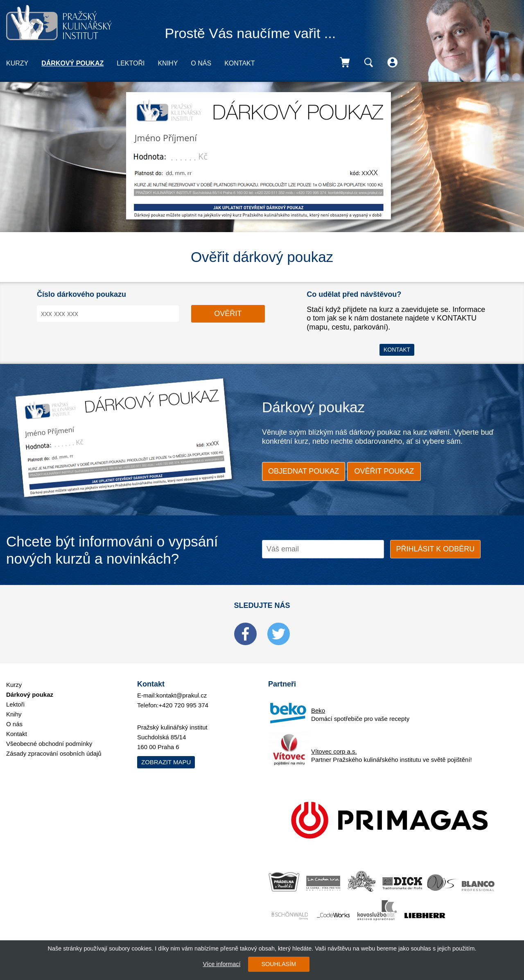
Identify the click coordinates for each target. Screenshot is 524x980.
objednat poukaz (304, 471)
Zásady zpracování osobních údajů (54, 753)
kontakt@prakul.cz (182, 695)
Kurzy (17, 63)
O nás (201, 63)
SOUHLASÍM (279, 964)
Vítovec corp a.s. (334, 751)
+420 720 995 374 (184, 705)
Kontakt (239, 63)
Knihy (168, 63)
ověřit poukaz (384, 471)
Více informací (221, 964)
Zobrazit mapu (166, 762)
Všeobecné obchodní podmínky (49, 744)
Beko (318, 710)
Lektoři (131, 63)
